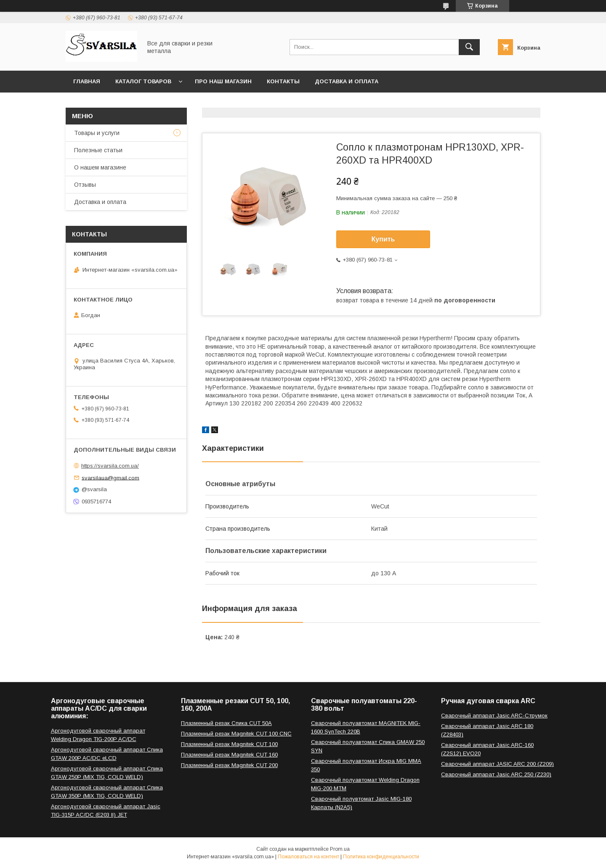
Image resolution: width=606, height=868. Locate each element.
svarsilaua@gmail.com (110, 478)
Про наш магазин (223, 81)
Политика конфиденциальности (381, 857)
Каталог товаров (143, 81)
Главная (87, 81)
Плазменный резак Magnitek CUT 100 (229, 744)
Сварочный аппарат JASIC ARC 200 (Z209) (497, 764)
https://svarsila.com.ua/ (110, 466)
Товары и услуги (97, 133)
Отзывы (85, 185)
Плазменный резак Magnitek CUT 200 (229, 765)
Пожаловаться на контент (308, 857)
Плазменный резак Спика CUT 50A (226, 723)
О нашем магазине (100, 167)
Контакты (283, 81)
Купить (383, 239)
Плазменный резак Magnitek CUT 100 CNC (236, 734)
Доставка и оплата (347, 81)
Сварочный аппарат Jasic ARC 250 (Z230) (496, 774)
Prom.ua (340, 849)
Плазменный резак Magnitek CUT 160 (229, 755)
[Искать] (469, 47)
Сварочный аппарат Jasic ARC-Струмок (494, 716)
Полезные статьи (98, 150)
